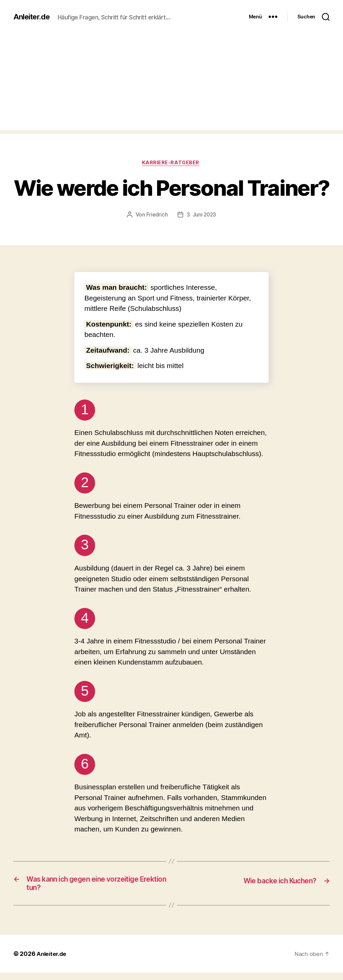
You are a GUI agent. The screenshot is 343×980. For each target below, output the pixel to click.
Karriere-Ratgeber (171, 167)
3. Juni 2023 (201, 219)
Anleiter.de (33, 13)
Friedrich (157, 219)
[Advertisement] (171, 87)
